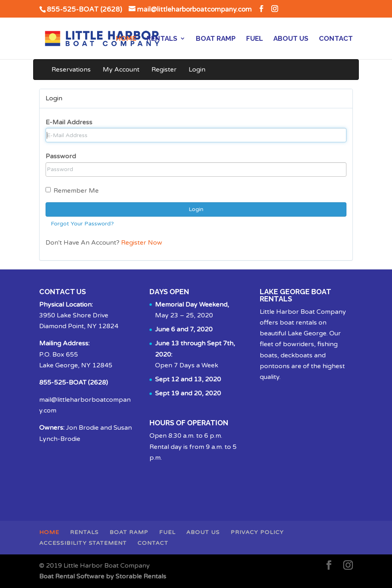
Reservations (71, 70)
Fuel (255, 39)
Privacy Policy (257, 532)
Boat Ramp (216, 39)
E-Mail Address (69, 122)
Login (197, 70)
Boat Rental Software (103, 576)
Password (61, 156)
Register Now (142, 243)
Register (164, 70)
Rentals (162, 39)
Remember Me (72, 191)
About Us (291, 39)
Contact (336, 39)
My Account (121, 70)
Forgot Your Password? (82, 224)
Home (126, 39)
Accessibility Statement (83, 543)
